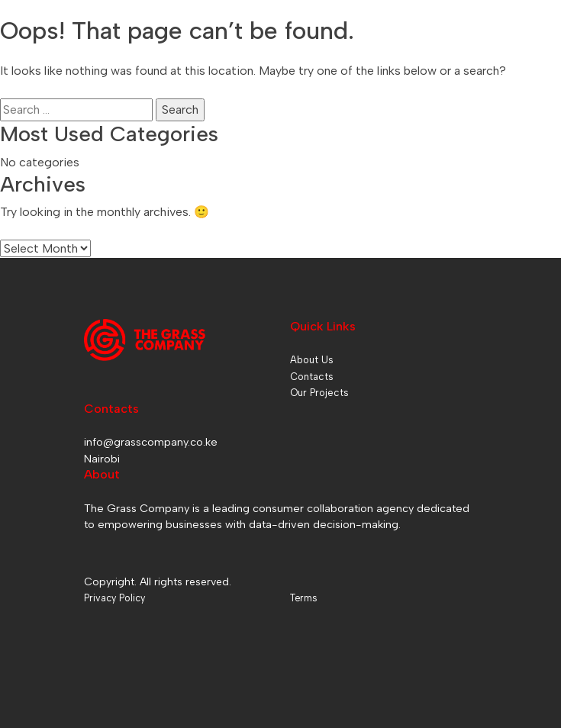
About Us (312, 360)
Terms (303, 598)
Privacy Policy (114, 598)
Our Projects (319, 393)
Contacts (312, 377)
